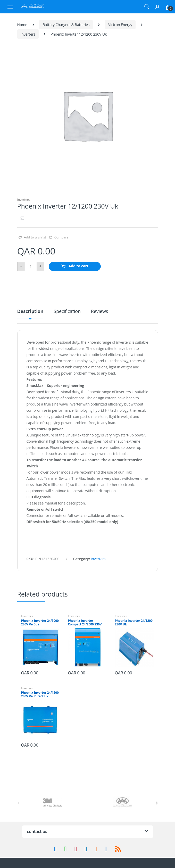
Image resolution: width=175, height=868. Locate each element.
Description (30, 312)
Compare (61, 237)
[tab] (30, 313)
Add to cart (79, 266)
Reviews (99, 312)
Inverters (28, 34)
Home (22, 25)
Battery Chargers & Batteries (66, 25)
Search (147, 7)
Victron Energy (120, 25)
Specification (67, 312)
